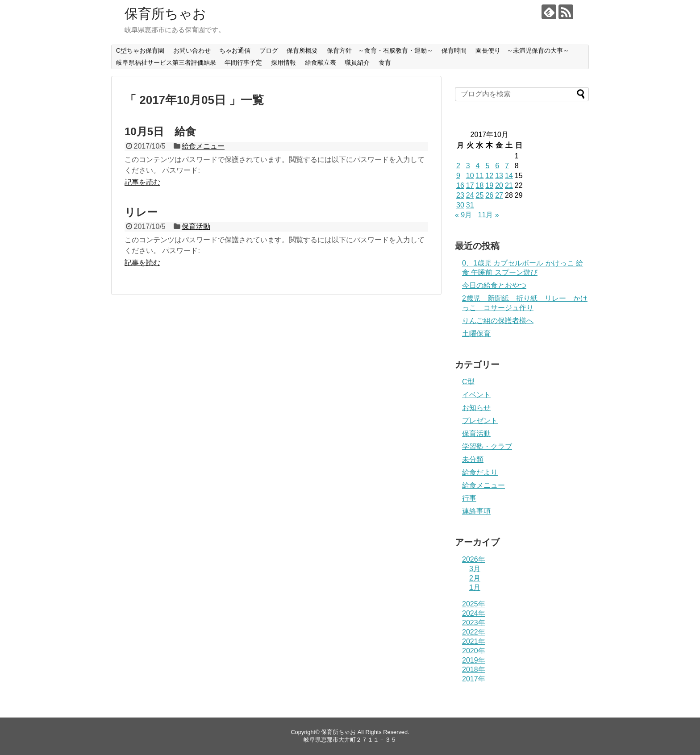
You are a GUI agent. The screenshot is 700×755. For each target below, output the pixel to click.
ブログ (269, 50)
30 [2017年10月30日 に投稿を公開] (460, 205)
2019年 (474, 660)
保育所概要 (302, 50)
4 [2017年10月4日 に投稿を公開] (478, 166)
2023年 (474, 623)
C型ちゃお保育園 (140, 50)
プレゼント (480, 421)
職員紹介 (357, 62)
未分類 (473, 459)
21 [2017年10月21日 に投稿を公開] (509, 185)
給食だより (480, 472)
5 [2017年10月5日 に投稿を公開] (487, 166)
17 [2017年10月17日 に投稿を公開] (470, 185)
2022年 (474, 632)
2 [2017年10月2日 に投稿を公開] (458, 166)
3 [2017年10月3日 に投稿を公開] (468, 166)
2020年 (474, 651)
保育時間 (454, 50)
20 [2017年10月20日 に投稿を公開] (499, 185)
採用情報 (283, 62)
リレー (141, 212)
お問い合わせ (192, 50)
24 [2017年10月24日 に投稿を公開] (470, 195)
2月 (475, 578)
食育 (385, 62)
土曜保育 (476, 334)
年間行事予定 (243, 62)
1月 (475, 587)
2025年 (474, 604)
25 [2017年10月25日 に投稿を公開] (480, 195)
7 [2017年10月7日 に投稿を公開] (507, 166)
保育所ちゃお (165, 14)
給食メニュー (203, 146)
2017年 (474, 679)
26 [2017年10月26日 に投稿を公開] (489, 195)
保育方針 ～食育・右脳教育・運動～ (380, 50)
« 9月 (463, 215)
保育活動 (196, 226)
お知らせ (476, 408)
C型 (468, 382)
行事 (469, 498)
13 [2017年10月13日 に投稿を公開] (499, 176)
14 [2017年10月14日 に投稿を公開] (509, 176)
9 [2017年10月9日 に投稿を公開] (458, 176)
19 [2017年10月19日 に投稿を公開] (489, 185)
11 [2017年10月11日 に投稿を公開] (480, 176)
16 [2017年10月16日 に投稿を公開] (460, 185)
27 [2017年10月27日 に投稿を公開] (499, 195)
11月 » (489, 215)
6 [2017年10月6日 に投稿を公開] (497, 166)
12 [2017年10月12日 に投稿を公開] (489, 176)
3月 (475, 569)
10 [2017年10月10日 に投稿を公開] (470, 176)
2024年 (474, 613)
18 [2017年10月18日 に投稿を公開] (480, 185)
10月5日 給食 (160, 131)
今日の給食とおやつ (494, 285)
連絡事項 (476, 511)
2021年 (474, 641)
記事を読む (142, 182)
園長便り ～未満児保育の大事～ (522, 50)
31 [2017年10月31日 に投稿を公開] (470, 205)
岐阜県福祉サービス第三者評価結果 (166, 62)
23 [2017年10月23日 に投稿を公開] (460, 195)
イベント (476, 395)
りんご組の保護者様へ (498, 321)
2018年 (474, 670)
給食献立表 (321, 62)
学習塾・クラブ (487, 446)
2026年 (474, 559)
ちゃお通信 (235, 50)
